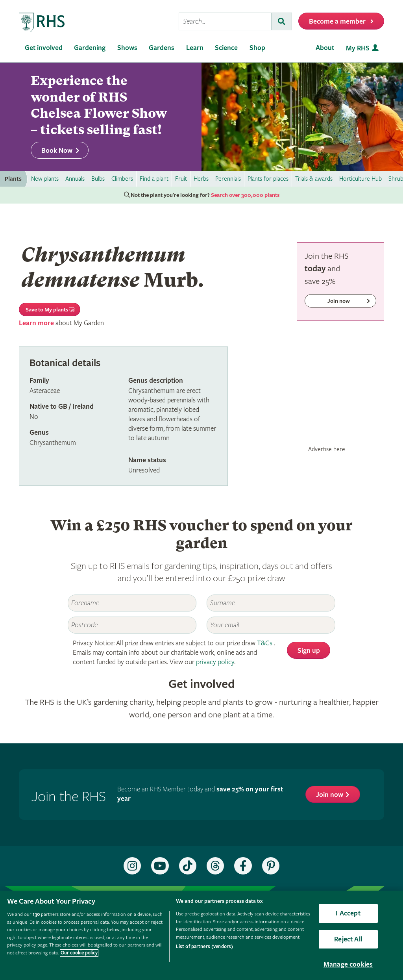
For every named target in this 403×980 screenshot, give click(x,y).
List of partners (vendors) (204, 947)
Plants (13, 179)
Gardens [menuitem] (162, 48)
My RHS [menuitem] (358, 48)
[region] (201, 935)
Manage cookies (348, 964)
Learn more (36, 323)
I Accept (348, 913)
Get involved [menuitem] (44, 48)
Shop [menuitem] (257, 48)
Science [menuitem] (226, 48)
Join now (330, 795)
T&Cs (265, 643)
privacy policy (215, 662)
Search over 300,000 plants (245, 195)
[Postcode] (132, 625)
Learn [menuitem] (195, 48)
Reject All (348, 939)
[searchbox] (225, 21)
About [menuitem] (325, 48)
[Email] (271, 625)
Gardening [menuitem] (90, 48)
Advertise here (327, 449)
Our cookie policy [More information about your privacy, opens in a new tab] (79, 953)
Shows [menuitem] (127, 48)
